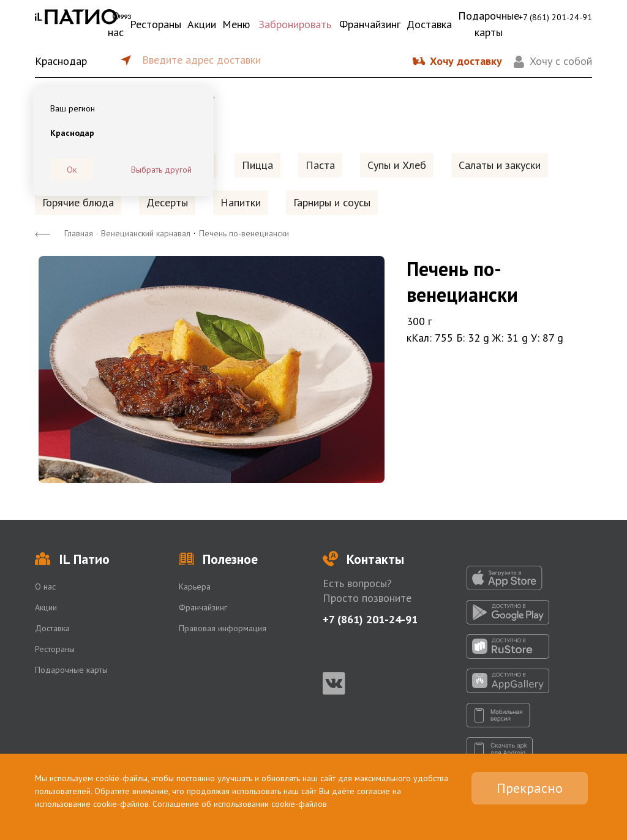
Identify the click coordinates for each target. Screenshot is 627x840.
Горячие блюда (78, 202)
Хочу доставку (466, 61)
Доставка (429, 24)
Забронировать (295, 24)
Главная (79, 233)
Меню (236, 24)
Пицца (257, 165)
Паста (320, 165)
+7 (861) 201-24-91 (555, 17)
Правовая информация (223, 628)
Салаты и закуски (500, 165)
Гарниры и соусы (332, 202)
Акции (202, 24)
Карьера (195, 587)
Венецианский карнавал (146, 233)
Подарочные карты (489, 24)
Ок (72, 170)
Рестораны (156, 24)
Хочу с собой (561, 61)
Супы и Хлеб (397, 165)
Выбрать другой (161, 170)
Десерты (167, 202)
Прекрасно (530, 788)
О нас (116, 24)
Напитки (241, 202)
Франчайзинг (370, 24)
